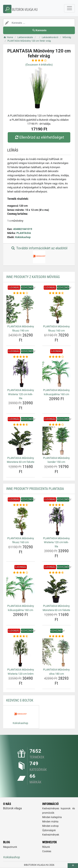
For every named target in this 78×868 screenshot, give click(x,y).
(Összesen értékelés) (39, 65)
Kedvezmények (51, 835)
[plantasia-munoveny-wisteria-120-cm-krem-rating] (21, 636)
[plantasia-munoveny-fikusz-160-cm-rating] (57, 293)
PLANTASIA (24, 233)
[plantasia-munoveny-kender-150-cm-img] (57, 441)
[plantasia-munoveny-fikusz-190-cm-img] (21, 309)
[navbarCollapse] (69, 8)
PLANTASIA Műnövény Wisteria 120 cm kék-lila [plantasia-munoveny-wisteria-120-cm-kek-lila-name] (21, 394)
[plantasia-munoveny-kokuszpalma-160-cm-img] (57, 373)
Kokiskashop (23, 237)
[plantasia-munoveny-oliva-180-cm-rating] (57, 636)
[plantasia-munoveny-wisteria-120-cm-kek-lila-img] (21, 373)
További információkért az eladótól (39, 255)
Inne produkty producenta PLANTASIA (35, 489)
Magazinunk (10, 847)
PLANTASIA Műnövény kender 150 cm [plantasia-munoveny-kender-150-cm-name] (56, 460)
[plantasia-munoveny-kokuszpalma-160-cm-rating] (57, 357)
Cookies (47, 851)
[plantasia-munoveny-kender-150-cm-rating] (57, 425)
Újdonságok (49, 830)
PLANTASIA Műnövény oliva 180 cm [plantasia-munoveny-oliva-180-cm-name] (56, 672)
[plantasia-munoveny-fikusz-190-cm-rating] (21, 293)
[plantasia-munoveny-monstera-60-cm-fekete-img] (21, 441)
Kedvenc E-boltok (20, 700)
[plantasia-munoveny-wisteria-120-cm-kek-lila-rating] (21, 357)
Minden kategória (52, 817)
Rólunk (46, 847)
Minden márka (50, 822)
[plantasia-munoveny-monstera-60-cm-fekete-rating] (21, 425)
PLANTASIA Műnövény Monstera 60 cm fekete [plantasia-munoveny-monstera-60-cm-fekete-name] (21, 460)
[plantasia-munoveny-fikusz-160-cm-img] (57, 309)
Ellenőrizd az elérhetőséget (39, 137)
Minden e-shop (50, 826)
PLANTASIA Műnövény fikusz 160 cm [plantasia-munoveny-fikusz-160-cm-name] (56, 328)
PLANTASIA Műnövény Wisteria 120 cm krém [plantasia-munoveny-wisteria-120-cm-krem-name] (21, 672)
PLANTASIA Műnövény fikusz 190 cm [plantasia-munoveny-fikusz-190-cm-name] (21, 328)
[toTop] (73, 866)
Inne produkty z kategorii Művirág (33, 277)
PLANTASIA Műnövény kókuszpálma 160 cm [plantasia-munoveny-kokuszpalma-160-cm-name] (56, 392)
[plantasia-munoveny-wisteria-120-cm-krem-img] (21, 653)
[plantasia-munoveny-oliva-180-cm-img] (57, 653)
